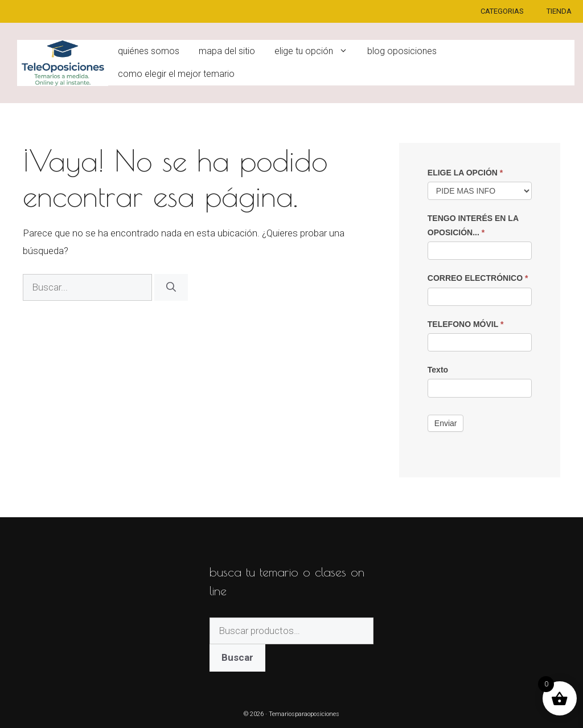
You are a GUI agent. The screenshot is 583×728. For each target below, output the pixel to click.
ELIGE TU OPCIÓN (316, 51)
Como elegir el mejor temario (176, 74)
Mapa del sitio (227, 51)
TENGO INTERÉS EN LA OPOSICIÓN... (473, 225)
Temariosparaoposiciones (304, 714)
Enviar (446, 423)
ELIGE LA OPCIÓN (465, 173)
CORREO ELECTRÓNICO (478, 278)
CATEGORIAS (502, 11)
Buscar (237, 657)
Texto (438, 370)
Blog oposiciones (402, 51)
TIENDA (559, 11)
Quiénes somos (149, 51)
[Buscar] (171, 288)
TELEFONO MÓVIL (466, 324)
